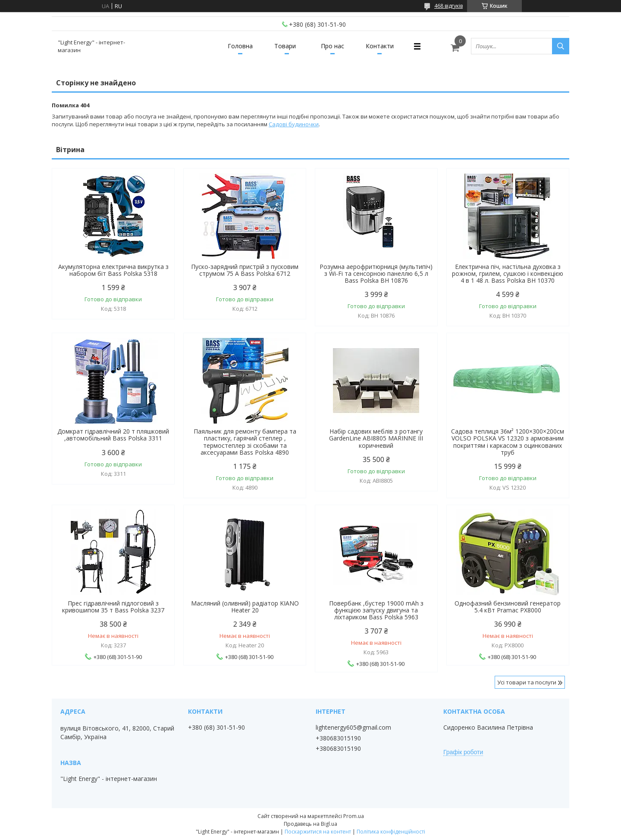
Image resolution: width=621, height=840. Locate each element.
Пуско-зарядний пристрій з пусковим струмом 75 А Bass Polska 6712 (245, 270)
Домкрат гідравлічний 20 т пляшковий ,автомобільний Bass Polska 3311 (113, 435)
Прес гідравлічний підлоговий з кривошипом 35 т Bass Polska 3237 (113, 607)
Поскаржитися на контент (318, 832)
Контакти (380, 46)
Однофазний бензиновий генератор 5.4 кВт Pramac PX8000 (508, 607)
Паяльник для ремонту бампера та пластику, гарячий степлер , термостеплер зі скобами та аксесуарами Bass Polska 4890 (245, 442)
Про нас (332, 46)
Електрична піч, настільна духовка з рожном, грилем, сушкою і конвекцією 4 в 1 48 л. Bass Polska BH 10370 (508, 274)
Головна (240, 46)
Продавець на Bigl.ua (310, 824)
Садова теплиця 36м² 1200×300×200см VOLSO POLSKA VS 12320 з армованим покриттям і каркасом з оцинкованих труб (508, 442)
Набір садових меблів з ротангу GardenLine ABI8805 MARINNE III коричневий (376, 438)
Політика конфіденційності (391, 832)
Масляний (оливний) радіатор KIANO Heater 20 (245, 607)
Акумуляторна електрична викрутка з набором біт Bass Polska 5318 (113, 270)
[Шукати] (561, 46)
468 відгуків (448, 6)
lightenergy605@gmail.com (353, 728)
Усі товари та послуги (527, 682)
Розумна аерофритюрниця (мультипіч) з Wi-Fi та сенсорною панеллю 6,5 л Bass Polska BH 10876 (376, 274)
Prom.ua (354, 816)
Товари (285, 46)
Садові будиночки (294, 124)
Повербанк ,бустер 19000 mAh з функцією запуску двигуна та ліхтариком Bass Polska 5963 (376, 610)
